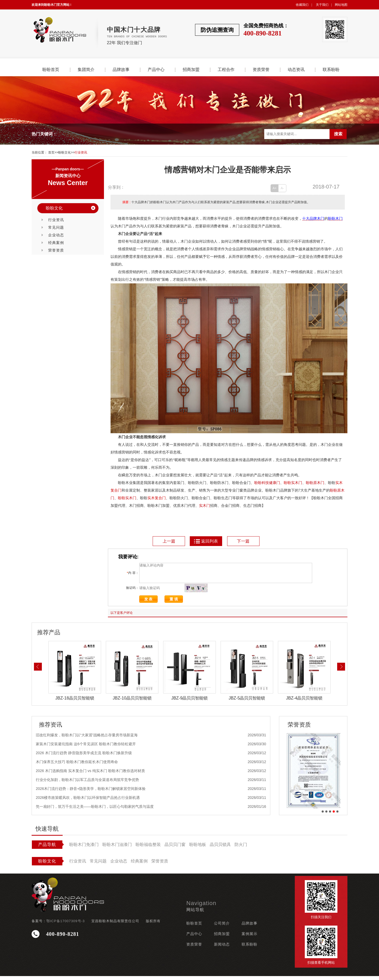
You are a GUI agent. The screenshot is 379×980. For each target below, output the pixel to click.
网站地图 (341, 5)
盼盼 (287, 483)
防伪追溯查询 (217, 30)
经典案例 (56, 243)
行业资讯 (81, 152)
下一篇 (243, 541)
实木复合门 (157, 498)
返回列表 (206, 541)
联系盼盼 (331, 70)
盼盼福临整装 (148, 848)
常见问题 (56, 227)
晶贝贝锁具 (220, 848)
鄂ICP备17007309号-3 (66, 925)
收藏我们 (302, 5)
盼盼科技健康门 (267, 483)
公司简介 (222, 927)
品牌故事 (121, 70)
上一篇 (169, 541)
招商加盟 (191, 70)
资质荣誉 (261, 70)
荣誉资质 (56, 250)
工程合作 (226, 70)
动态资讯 (296, 70)
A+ (275, 188)
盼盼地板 (198, 848)
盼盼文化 (64, 152)
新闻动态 (222, 948)
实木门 (297, 483)
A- (282, 188)
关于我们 (322, 5)
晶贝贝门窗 (175, 848)
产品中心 (156, 70)
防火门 (241, 848)
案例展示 (250, 938)
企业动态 (56, 235)
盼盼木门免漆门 (84, 848)
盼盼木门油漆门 (117, 848)
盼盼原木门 (315, 483)
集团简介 (86, 70)
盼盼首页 (51, 70)
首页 (51, 152)
